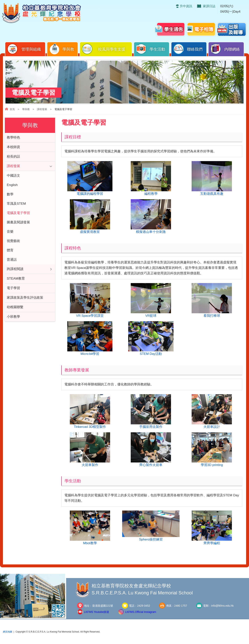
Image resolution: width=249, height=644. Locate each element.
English (12, 185)
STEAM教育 (16, 279)
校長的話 (13, 157)
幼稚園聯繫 (15, 307)
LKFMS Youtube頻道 (97, 614)
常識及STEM (16, 204)
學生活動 (150, 49)
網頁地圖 (8, 634)
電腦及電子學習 (18, 213)
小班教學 (13, 317)
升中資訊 (186, 6)
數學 (10, 194)
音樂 (10, 232)
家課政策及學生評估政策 (25, 298)
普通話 (12, 260)
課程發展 (42, 109)
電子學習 (13, 288)
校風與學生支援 (103, 49)
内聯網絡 (225, 49)
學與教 (61, 49)
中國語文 (13, 176)
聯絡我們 (188, 49)
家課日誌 (209, 6)
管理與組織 (24, 49)
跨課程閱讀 (15, 269)
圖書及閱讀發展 (18, 222)
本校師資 (13, 147)
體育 (10, 250)
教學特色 (13, 137)
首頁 (12, 109)
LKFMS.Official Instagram (141, 614)
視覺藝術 (13, 241)
